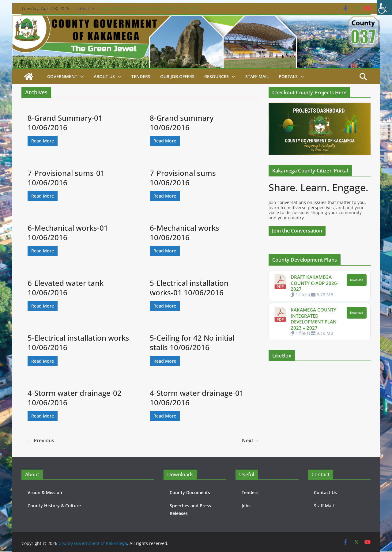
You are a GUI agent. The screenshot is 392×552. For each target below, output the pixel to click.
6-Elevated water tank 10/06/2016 (66, 288)
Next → (251, 440)
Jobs (246, 506)
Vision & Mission (45, 492)
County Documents (190, 492)
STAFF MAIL (257, 76)
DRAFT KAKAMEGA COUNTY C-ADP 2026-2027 (315, 283)
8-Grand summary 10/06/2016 (182, 123)
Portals (288, 76)
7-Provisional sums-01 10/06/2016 (66, 178)
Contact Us (325, 492)
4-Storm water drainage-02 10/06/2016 (75, 398)
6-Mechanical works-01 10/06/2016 (68, 233)
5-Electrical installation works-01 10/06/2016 (189, 288)
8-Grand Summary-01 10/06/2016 (65, 123)
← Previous (41, 440)
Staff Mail (324, 506)
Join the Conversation (297, 231)
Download (357, 280)
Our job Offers (177, 76)
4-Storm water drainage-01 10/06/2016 (197, 398)
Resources (217, 76)
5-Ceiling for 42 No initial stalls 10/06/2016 (192, 342)
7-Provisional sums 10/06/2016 (183, 178)
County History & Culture (54, 506)
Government (62, 76)
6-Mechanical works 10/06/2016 (185, 233)
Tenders (141, 76)
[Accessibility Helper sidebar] (385, 7)
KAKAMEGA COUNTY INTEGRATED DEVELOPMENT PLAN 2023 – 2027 (314, 319)
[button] (81, 77)
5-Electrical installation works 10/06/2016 (78, 342)
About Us (104, 76)
